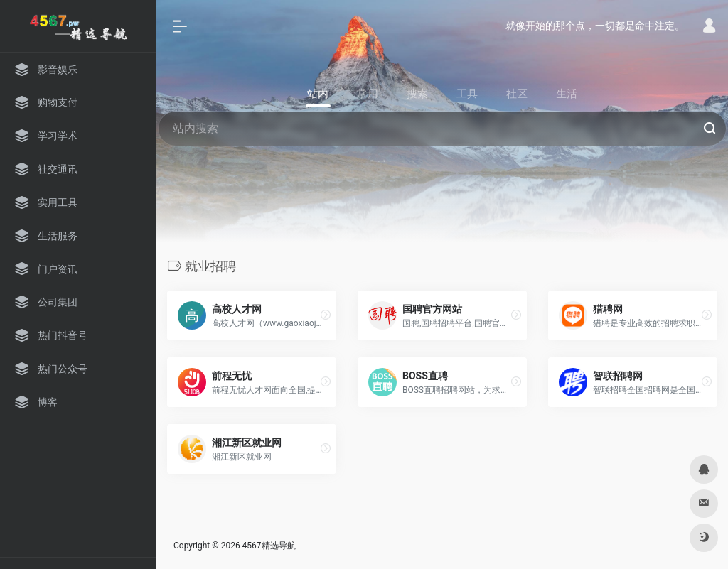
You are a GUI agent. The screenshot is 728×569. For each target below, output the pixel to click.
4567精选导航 (269, 546)
